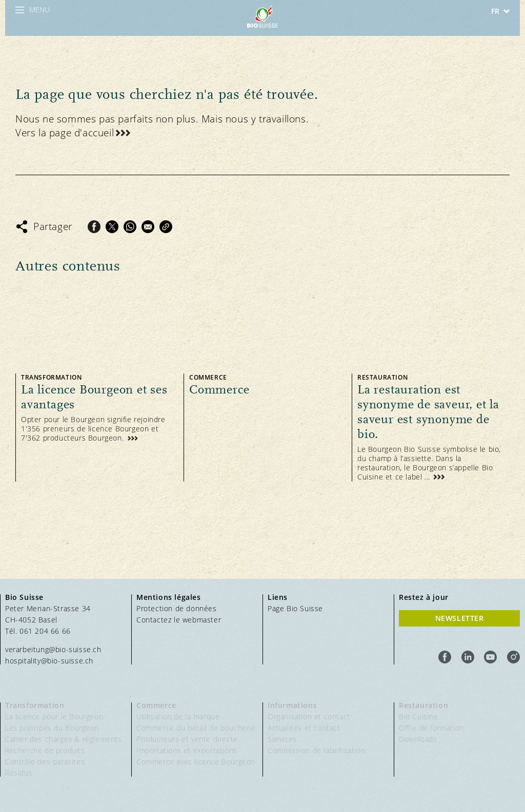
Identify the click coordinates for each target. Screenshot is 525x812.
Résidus (19, 773)
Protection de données (177, 608)
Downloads (418, 739)
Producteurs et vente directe (187, 739)
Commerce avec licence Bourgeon (196, 762)
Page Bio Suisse (295, 608)
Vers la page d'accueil (65, 133)
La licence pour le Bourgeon (54, 716)
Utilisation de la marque (178, 716)
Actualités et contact (304, 728)
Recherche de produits (45, 750)
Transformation (35, 705)
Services (282, 739)
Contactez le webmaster (179, 620)
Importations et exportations (187, 750)
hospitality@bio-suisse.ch (49, 661)
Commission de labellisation (316, 750)
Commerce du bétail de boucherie (196, 728)
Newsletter (460, 618)
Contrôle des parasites (45, 762)
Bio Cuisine (419, 716)
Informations (292, 705)
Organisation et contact (309, 716)
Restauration (423, 705)
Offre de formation (431, 728)
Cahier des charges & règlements (64, 739)
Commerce (156, 705)
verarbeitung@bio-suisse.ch (53, 649)
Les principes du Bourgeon (52, 728)
